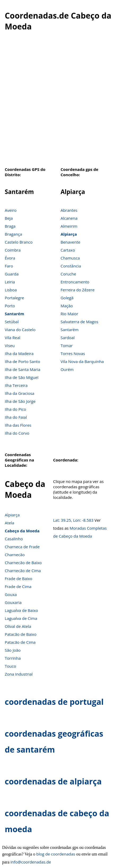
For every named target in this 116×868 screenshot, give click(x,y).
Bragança (13, 234)
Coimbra (13, 250)
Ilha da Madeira (19, 353)
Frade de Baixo (19, 578)
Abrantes (69, 210)
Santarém (14, 314)
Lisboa (11, 290)
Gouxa (11, 594)
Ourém (67, 369)
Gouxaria (13, 602)
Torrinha (13, 658)
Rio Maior (70, 314)
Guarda (12, 274)
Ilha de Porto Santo (22, 361)
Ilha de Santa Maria (23, 369)
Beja (9, 218)
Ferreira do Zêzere (78, 290)
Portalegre (14, 298)
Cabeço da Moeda (22, 531)
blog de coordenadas (56, 854)
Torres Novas (73, 353)
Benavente (71, 242)
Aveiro (11, 210)
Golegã (67, 298)
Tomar (67, 346)
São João (13, 650)
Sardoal (68, 338)
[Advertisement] (57, 102)
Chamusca (70, 258)
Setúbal (12, 322)
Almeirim (69, 226)
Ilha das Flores (18, 425)
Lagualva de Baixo (21, 610)
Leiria (10, 282)
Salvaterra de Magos (79, 322)
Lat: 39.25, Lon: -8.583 (73, 520)
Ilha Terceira (16, 385)
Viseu (10, 346)
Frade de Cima (18, 586)
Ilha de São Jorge (20, 401)
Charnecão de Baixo (23, 563)
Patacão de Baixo (21, 634)
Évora (10, 258)
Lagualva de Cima (21, 618)
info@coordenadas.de (31, 862)
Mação (67, 306)
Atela (9, 523)
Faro (9, 266)
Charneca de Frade (22, 547)
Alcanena (69, 218)
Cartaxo (68, 250)
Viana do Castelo (20, 330)
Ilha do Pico (15, 409)
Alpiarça (69, 234)
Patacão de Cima (20, 642)
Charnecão (15, 555)
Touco (10, 666)
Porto (10, 306)
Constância (71, 266)
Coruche (68, 274)
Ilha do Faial (16, 417)
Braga (10, 226)
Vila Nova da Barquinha (82, 361)
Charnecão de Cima (23, 571)
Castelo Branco (19, 242)
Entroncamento (75, 282)
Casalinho (14, 539)
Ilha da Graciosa (20, 393)
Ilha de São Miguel (22, 377)
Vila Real (13, 338)
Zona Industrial (19, 674)
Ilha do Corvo (17, 433)
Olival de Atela (18, 626)
